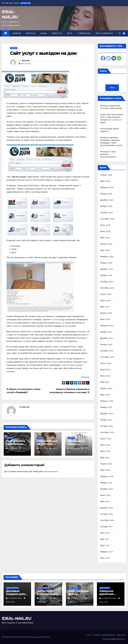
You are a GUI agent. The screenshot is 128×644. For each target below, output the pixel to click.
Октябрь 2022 (107, 426)
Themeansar (45, 637)
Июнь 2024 (105, 300)
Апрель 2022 (106, 464)
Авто (69, 33)
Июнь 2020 (105, 495)
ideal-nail (26, 61)
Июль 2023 (105, 370)
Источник (85, 377)
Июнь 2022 (105, 451)
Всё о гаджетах (104, 33)
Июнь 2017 (105, 533)
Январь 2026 (106, 194)
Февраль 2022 (107, 476)
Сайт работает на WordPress (13, 637)
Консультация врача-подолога (78, 594)
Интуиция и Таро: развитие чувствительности (108, 154)
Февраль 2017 (107, 552)
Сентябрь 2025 (107, 219)
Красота (31, 33)
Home (89, 635)
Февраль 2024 (107, 326)
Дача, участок (74, 588)
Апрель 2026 (106, 175)
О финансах (84, 33)
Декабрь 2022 (107, 414)
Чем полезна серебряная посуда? (15, 444)
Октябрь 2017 (106, 527)
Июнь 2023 (105, 376)
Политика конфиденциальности (114, 639)
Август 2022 (106, 439)
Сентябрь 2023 (107, 357)
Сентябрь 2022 (107, 432)
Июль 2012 (105, 558)
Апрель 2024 (106, 313)
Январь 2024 (106, 332)
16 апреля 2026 (15, 598)
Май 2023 (105, 382)
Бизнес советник (13, 588)
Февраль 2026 (107, 187)
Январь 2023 (106, 407)
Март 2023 (105, 395)
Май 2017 (105, 539)
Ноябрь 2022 (106, 420)
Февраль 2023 (107, 401)
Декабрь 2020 (107, 489)
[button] (120, 33)
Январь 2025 (106, 263)
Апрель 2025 (106, 244)
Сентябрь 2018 (107, 520)
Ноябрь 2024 (106, 275)
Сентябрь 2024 (107, 288)
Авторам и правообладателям (104, 635)
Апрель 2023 (106, 388)
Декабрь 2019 (106, 508)
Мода (44, 33)
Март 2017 (105, 545)
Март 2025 (105, 250)
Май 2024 (105, 307)
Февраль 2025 (107, 257)
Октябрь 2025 (107, 213)
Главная (16, 33)
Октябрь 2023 (107, 351)
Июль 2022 (105, 445)
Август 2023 (106, 363)
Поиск (103, 71)
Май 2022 (105, 458)
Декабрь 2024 (107, 269)
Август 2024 (106, 294)
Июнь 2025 (105, 231)
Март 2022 (105, 470)
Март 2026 (105, 181)
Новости (57, 33)
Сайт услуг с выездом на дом (43, 53)
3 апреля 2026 (46, 598)
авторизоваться (51, 472)
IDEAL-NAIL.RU (16, 618)
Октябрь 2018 (106, 514)
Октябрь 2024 (107, 282)
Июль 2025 (105, 225)
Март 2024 (105, 319)
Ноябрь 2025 (106, 206)
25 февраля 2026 (109, 598)
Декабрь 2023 (107, 338)
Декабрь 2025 (107, 200)
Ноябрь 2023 (106, 344)
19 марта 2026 (77, 598)
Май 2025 (105, 238)
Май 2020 (105, 501)
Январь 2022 (106, 483)
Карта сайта (121, 635)
